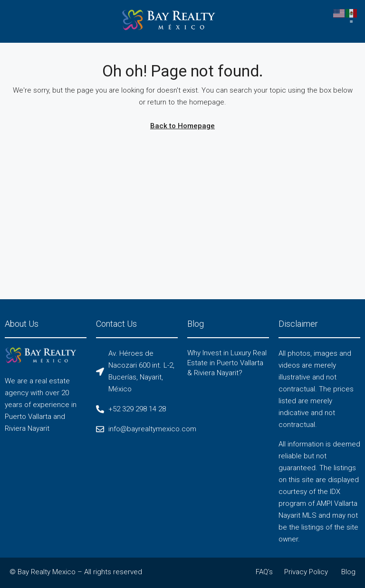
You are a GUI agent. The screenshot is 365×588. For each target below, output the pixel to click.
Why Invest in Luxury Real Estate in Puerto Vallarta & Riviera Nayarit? (227, 363)
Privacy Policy (306, 572)
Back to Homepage (182, 126)
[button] (351, 22)
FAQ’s (264, 572)
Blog (348, 572)
